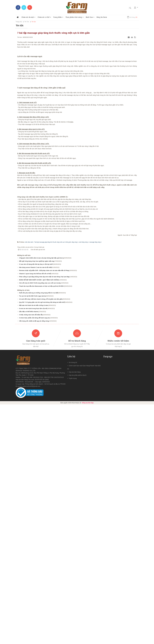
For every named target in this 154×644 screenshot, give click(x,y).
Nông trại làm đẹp (88, 642)
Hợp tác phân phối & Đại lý (78, 615)
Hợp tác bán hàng (75, 612)
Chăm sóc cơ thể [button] (44, 18)
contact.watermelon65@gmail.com (29, 626)
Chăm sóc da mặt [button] (28, 18)
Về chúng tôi (73, 602)
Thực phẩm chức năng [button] (74, 18)
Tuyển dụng (73, 618)
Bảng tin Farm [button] (102, 17)
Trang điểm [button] (58, 18)
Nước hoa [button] (90, 18)
